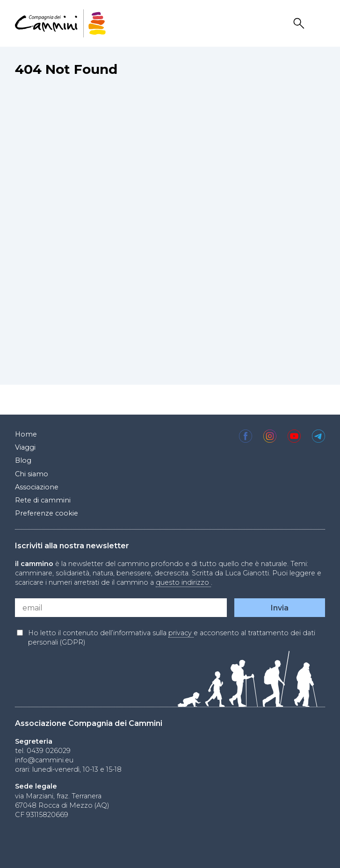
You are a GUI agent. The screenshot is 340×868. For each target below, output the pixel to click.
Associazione (37, 487)
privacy (181, 633)
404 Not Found (66, 69)
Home (26, 434)
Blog (23, 460)
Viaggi (25, 447)
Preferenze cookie (47, 513)
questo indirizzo (183, 582)
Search (300, 24)
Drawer (319, 24)
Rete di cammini (43, 500)
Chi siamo (32, 474)
